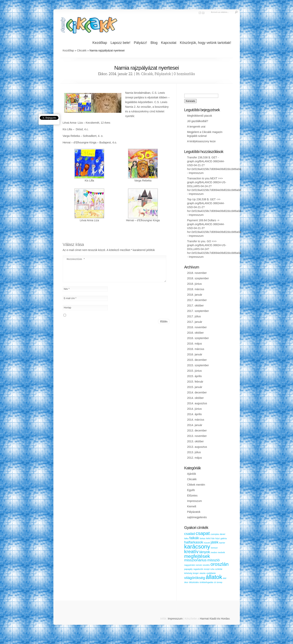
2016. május (195, 344)
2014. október (196, 398)
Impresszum (196, 173)
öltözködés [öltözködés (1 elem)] (194, 582)
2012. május (195, 458)
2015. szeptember (198, 365)
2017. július (194, 316)
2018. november (197, 273)
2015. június (195, 371)
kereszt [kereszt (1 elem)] (214, 548)
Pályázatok (163, 74)
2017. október (196, 306)
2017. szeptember (198, 311)
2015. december (197, 360)
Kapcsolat (169, 43)
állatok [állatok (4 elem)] (214, 577)
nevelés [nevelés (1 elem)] (206, 565)
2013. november (197, 436)
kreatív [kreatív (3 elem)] (191, 552)
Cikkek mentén (196, 485)
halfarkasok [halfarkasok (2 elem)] (194, 542)
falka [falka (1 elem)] (186, 538)
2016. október (196, 333)
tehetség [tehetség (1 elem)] (188, 573)
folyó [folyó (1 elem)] (218, 538)
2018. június (195, 284)
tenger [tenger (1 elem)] (196, 573)
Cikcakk (82, 50)
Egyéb (191, 490)
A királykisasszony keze (201, 141)
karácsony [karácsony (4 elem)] (197, 546)
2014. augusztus (197, 403)
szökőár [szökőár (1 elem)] (219, 569)
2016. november (197, 327)
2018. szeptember (198, 278)
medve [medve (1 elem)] (214, 552)
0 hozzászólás (184, 74)
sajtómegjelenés (197, 517)
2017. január (195, 322)
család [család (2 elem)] (190, 534)
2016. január (195, 354)
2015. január (195, 387)
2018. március (196, 289)
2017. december (197, 300)
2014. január (195, 425)
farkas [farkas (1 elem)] (203, 538)
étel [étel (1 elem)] (225, 578)
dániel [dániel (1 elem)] (222, 534)
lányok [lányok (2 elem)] (205, 552)
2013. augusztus (197, 447)
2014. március (196, 420)
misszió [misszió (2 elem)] (214, 560)
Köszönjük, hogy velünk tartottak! (205, 43)
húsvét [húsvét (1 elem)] (207, 543)
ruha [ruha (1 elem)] (212, 569)
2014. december (197, 392)
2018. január (195, 295)
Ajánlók (192, 474)
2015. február (195, 382)
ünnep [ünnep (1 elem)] (219, 582)
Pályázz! (140, 43)
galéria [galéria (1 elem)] (223, 538)
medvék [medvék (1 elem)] (221, 552)
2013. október (196, 441)
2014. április (195, 414)
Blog (154, 43)
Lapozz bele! (120, 43)
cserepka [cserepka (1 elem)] (215, 534)
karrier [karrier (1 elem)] (222, 543)
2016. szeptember (198, 338)
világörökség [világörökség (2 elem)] (195, 578)
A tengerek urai (196, 127)
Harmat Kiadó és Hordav (215, 619)
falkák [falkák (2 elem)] (194, 538)
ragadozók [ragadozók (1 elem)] (198, 569)
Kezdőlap (100, 43)
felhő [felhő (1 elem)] (208, 538)
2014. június (195, 409)
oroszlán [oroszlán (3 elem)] (220, 564)
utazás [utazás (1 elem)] (202, 573)
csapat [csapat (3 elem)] (203, 533)
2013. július (194, 452)
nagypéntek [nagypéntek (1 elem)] (190, 565)
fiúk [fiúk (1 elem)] (213, 538)
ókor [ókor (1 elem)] (186, 582)
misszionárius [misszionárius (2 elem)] (195, 560)
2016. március (196, 349)
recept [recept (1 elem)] (207, 569)
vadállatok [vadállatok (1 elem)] (211, 573)
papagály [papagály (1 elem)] (188, 569)
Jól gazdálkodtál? (198, 121)
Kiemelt (192, 506)
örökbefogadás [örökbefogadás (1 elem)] (206, 582)
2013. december (197, 430)
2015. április (195, 376)
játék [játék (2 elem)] (215, 542)
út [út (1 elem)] (215, 582)
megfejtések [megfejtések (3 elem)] (197, 556)
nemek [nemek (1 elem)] (199, 565)
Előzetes (192, 496)
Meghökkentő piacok (200, 116)
